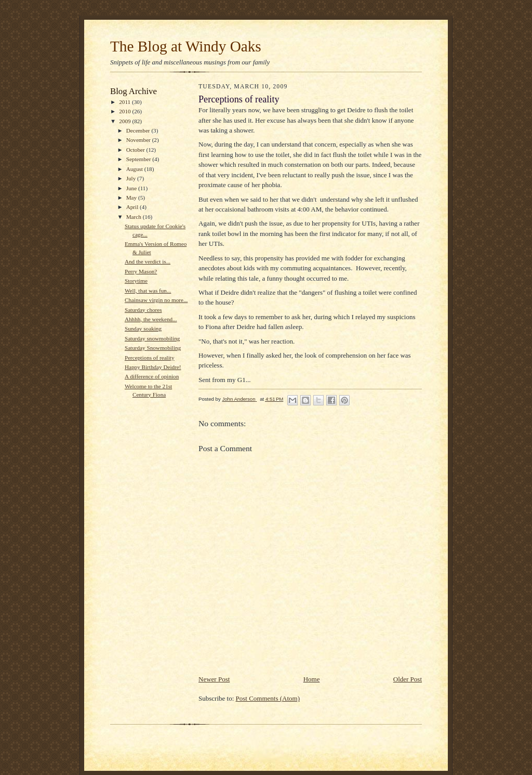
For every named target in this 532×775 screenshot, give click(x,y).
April (133, 207)
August (135, 169)
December (139, 130)
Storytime (136, 281)
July (132, 178)
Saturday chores (143, 310)
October (136, 150)
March (135, 217)
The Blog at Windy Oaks (186, 46)
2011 (125, 102)
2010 (125, 111)
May (132, 198)
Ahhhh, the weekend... (151, 319)
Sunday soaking (143, 329)
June (132, 188)
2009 (125, 121)
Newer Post (214, 679)
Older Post (408, 679)
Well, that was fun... (148, 291)
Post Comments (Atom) (268, 698)
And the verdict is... (148, 261)
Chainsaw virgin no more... (156, 300)
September (139, 159)
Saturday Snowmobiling (153, 348)
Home (312, 679)
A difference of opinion (152, 376)
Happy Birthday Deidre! (153, 367)
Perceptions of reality (150, 358)
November (139, 140)
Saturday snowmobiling (152, 338)
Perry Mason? (141, 271)
